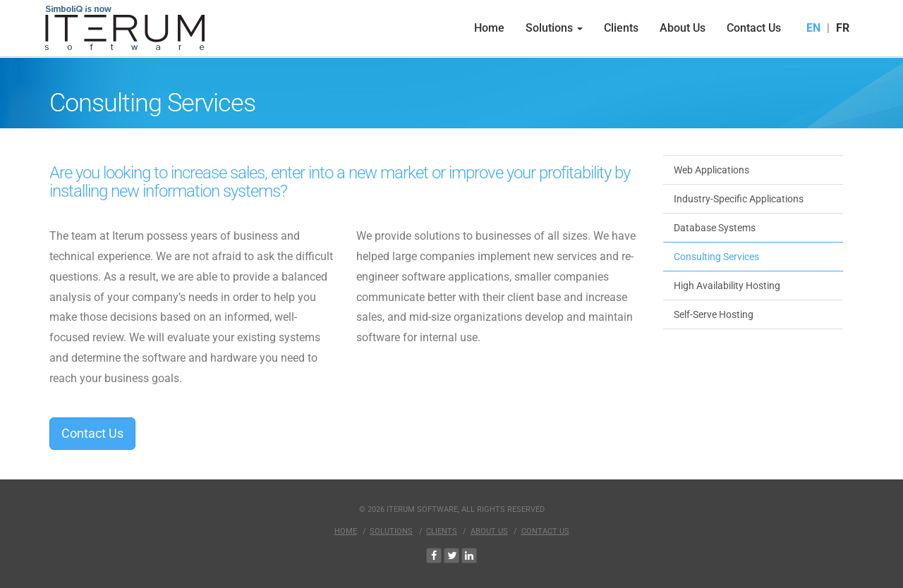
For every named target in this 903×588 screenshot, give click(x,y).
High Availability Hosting (727, 286)
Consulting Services (716, 257)
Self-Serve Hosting (714, 314)
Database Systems (715, 228)
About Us (683, 28)
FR (843, 28)
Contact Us (754, 28)
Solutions (554, 28)
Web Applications (711, 170)
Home (489, 28)
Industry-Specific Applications (739, 199)
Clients (621, 28)
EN (813, 28)
